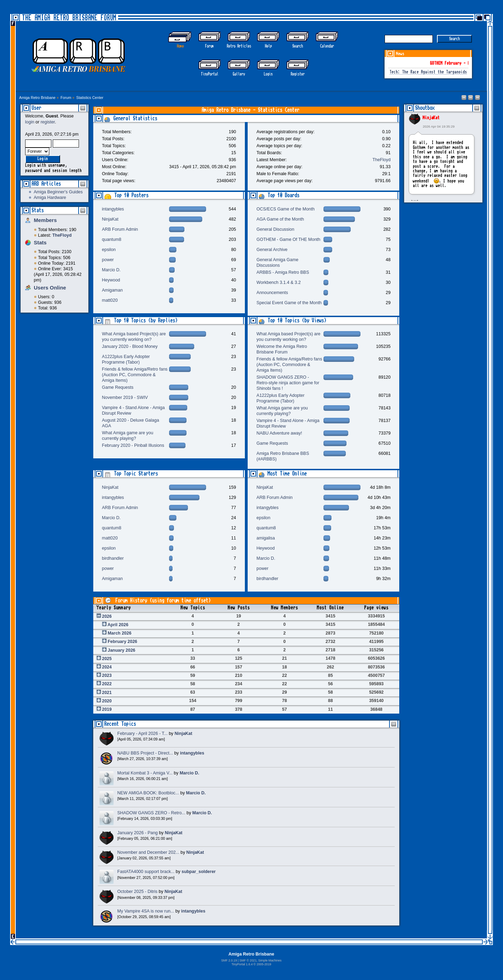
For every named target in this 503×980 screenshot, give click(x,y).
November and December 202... (148, 852)
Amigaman (112, 290)
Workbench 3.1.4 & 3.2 (279, 282)
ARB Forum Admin (120, 229)
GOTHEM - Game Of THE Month (288, 239)
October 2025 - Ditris (137, 892)
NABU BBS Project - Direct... (145, 753)
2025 (107, 659)
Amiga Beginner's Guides (58, 192)
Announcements (272, 293)
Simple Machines (270, 960)
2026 (107, 616)
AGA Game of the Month (280, 219)
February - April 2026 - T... (143, 734)
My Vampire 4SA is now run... (146, 911)
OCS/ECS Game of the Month (285, 209)
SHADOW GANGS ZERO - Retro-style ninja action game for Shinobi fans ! (288, 383)
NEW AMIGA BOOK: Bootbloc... (148, 793)
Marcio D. (111, 270)
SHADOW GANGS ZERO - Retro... (151, 813)
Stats (38, 210)
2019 (107, 709)
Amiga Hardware (50, 198)
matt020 (110, 300)
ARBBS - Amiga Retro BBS (283, 272)
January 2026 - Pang (138, 833)
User (36, 108)
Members (45, 220)
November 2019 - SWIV (125, 398)
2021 (107, 693)
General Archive (272, 250)
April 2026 (118, 625)
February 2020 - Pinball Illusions (133, 445)
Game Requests (118, 387)
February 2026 (122, 642)
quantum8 (112, 239)
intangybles (113, 209)
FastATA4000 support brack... (146, 872)
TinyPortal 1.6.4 (242, 964)
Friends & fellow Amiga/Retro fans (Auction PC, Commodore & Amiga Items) (135, 375)
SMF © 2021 (248, 960)
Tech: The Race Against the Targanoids (428, 72)
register (48, 122)
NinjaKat (431, 118)
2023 (107, 675)
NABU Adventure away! (279, 433)
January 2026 (121, 650)
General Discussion (275, 229)
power (108, 260)
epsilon (109, 250)
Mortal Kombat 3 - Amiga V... (145, 773)
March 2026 (119, 633)
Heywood (111, 280)
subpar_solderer (199, 872)
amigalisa (266, 538)
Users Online (50, 288)
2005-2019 (264, 964)
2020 (107, 701)
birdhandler (113, 558)
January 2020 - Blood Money (130, 346)
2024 (107, 667)
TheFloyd (381, 160)
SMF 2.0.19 (229, 960)
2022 (107, 684)
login (30, 122)
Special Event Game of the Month (289, 303)
